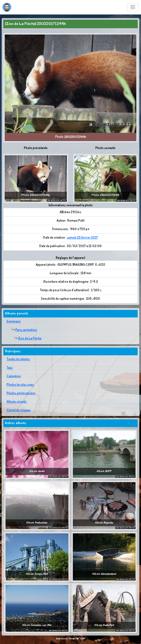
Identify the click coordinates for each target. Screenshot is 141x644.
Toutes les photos (18, 359)
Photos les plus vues (20, 385)
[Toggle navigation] (133, 7)
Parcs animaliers (26, 330)
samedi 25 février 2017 (82, 238)
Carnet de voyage (19, 410)
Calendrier (14, 376)
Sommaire (14, 322)
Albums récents (17, 402)
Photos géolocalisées (21, 393)
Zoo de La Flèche (30, 339)
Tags (10, 368)
